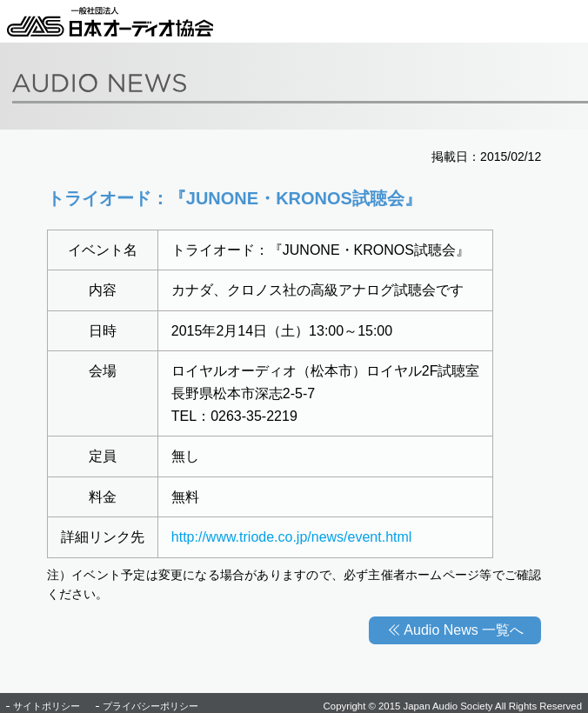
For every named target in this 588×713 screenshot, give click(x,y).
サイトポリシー (47, 706)
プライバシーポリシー (150, 706)
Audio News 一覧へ (464, 630)
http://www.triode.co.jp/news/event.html (292, 537)
